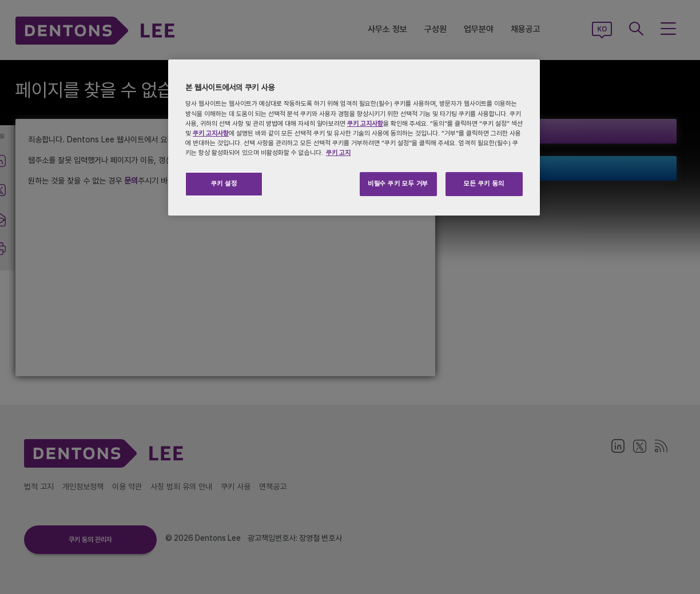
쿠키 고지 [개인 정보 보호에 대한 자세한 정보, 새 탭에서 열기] (338, 153)
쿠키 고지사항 (365, 123)
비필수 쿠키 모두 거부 (398, 184)
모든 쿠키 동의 (484, 184)
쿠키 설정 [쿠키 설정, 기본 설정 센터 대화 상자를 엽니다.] (224, 184)
